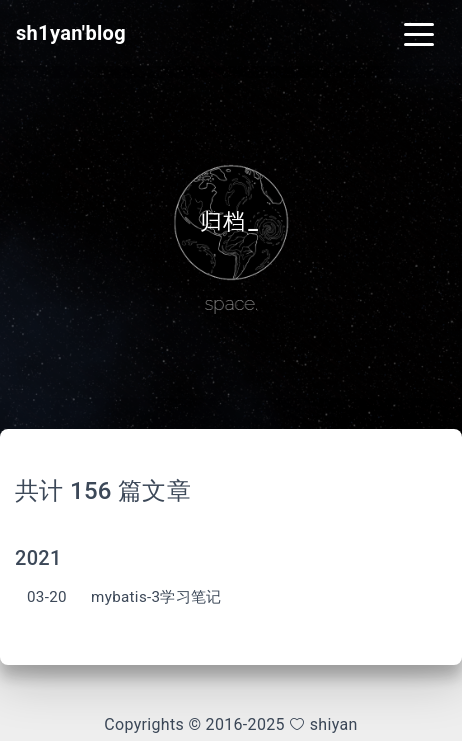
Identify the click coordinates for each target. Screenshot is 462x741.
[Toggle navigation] (419, 33)
